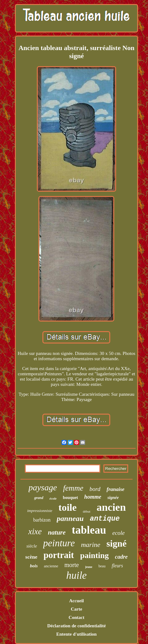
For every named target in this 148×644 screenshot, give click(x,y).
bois (34, 566)
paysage (43, 487)
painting (95, 555)
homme (93, 497)
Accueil (76, 601)
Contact (77, 617)
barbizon (42, 520)
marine (90, 545)
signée (113, 498)
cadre (121, 557)
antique (105, 519)
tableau (89, 530)
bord (95, 489)
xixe (35, 531)
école (53, 498)
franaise (115, 489)
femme (73, 488)
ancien (111, 507)
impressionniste (40, 511)
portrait (59, 555)
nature (57, 532)
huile (76, 575)
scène (31, 557)
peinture (59, 543)
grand (39, 498)
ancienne (51, 566)
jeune (89, 567)
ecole (119, 533)
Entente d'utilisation (76, 634)
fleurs (117, 566)
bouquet (70, 498)
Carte (77, 609)
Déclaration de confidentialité (76, 626)
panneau (70, 518)
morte (72, 565)
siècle (32, 546)
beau (102, 566)
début (86, 511)
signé (117, 543)
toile (68, 507)
